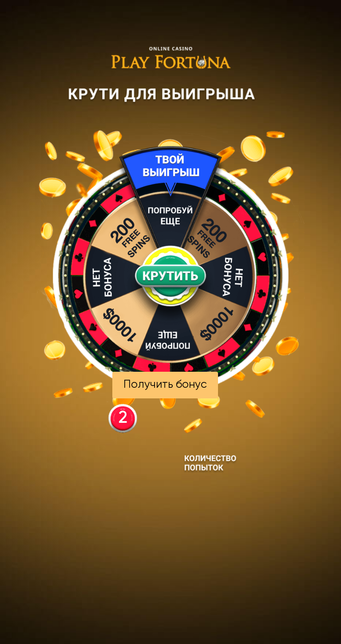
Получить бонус (165, 385)
